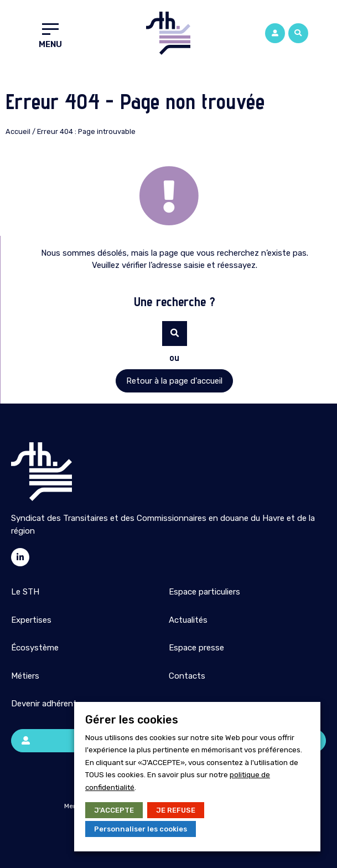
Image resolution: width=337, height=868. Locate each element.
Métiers (25, 676)
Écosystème (35, 648)
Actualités (188, 620)
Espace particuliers (204, 592)
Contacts (187, 676)
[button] (298, 33)
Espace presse (196, 648)
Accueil (18, 131)
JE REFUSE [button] (176, 810)
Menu (50, 44)
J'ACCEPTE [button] (114, 810)
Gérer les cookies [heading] (132, 720)
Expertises (31, 620)
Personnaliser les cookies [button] (141, 829)
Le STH (25, 592)
